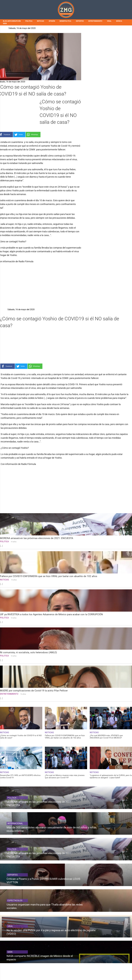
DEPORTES (80, 21)
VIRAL (109, 21)
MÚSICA (119, 21)
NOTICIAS (40, 21)
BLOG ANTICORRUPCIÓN (12, 21)
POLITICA (29, 21)
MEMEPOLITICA (65, 21)
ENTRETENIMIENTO (95, 21)
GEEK (5, 24)
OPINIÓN (52, 21)
